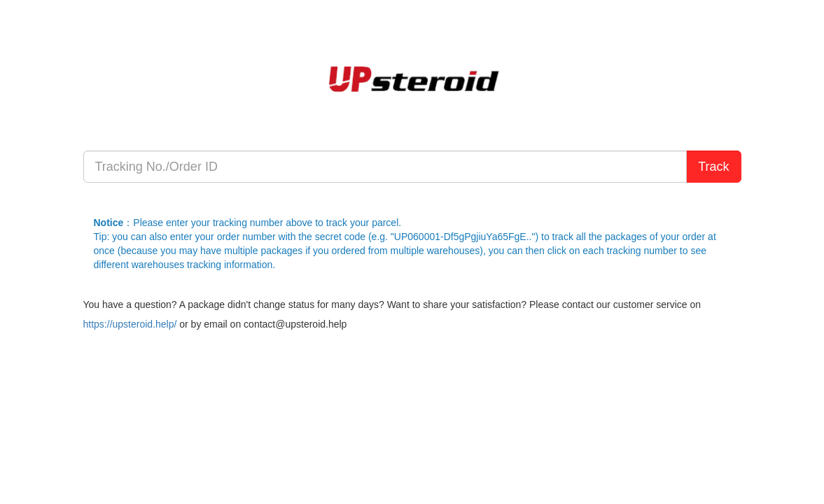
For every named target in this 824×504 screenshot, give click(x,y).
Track (713, 167)
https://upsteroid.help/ (130, 324)
